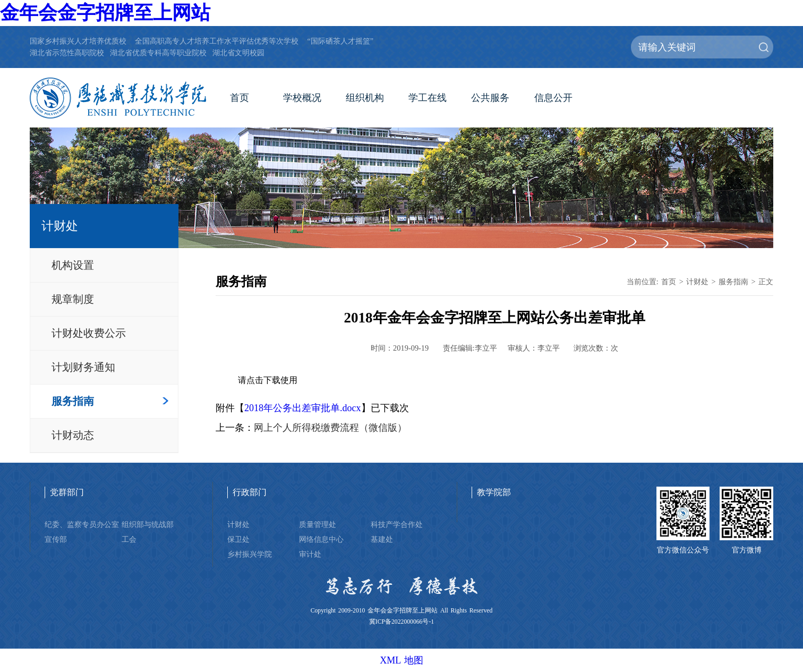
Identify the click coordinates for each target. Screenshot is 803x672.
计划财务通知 (83, 367)
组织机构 (365, 98)
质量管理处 (318, 524)
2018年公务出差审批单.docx (303, 408)
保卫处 (238, 539)
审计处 (310, 554)
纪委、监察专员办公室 (82, 524)
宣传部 (56, 539)
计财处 (697, 282)
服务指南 (73, 401)
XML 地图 (401, 660)
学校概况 (302, 98)
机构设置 (73, 265)
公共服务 (490, 98)
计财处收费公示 (89, 333)
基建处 (382, 539)
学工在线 (428, 98)
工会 (129, 539)
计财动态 (73, 435)
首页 (240, 98)
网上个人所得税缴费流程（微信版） (330, 428)
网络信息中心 (321, 539)
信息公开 (553, 98)
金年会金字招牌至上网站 (105, 13)
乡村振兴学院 (250, 554)
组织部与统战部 (148, 524)
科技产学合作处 (397, 524)
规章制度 (73, 299)
